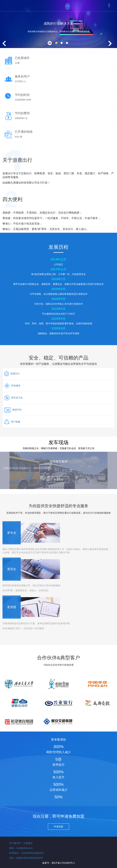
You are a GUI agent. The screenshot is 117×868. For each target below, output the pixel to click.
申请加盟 (59, 479)
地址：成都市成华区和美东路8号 (26, 858)
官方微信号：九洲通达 (21, 843)
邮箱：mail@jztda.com (21, 848)
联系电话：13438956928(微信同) (26, 853)
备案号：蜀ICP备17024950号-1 (59, 863)
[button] (56, 43)
